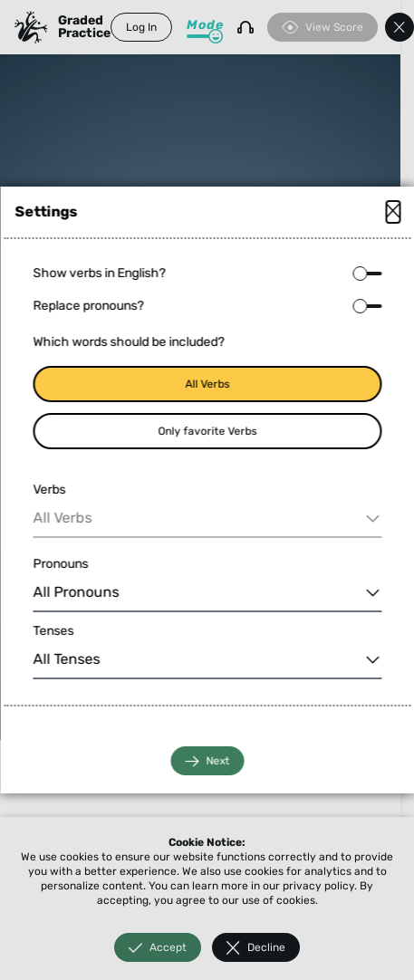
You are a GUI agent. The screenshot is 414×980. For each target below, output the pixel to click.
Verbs (49, 490)
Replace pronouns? (88, 306)
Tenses (53, 631)
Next (207, 761)
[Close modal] (393, 212)
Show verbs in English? (99, 273)
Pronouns (60, 564)
